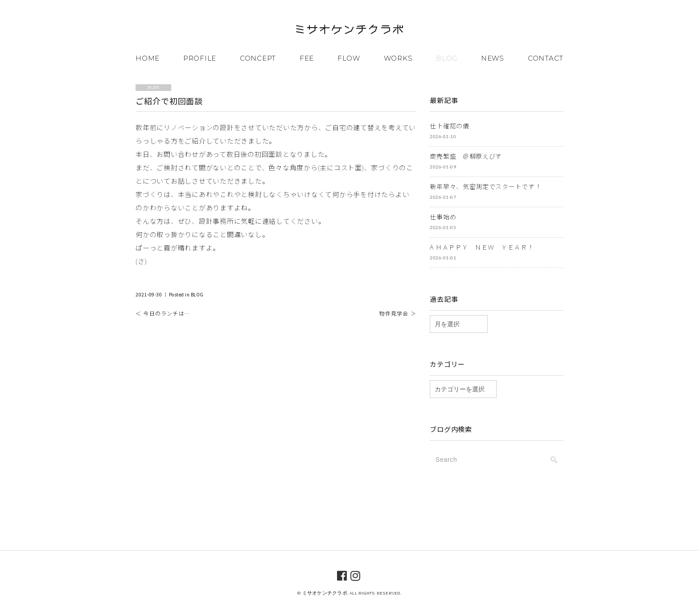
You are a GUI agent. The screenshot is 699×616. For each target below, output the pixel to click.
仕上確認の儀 (449, 126)
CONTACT (546, 58)
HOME (148, 58)
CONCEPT (258, 58)
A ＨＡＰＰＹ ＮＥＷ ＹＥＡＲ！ (482, 247)
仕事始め (443, 217)
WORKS (398, 58)
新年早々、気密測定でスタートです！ (485, 186)
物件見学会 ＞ (397, 313)
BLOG (447, 58)
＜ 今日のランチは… (163, 313)
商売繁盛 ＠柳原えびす (466, 156)
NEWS (493, 58)
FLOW (349, 58)
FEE (307, 58)
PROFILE (200, 58)
